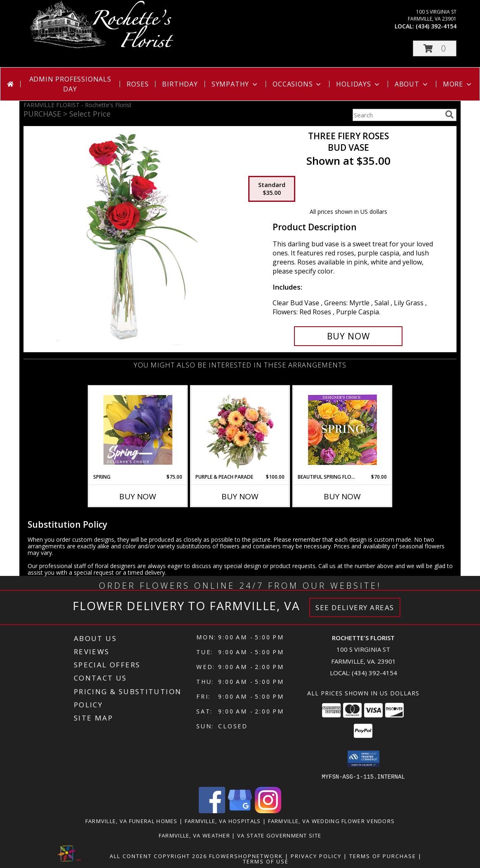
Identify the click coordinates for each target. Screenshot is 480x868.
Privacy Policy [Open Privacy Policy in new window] (316, 856)
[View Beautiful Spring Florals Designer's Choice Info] (342, 430)
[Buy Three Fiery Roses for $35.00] (348, 336)
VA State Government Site (279, 835)
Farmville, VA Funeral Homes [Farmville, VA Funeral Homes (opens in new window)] (132, 821)
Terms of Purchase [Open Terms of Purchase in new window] (383, 856)
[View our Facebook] (212, 811)
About (412, 84)
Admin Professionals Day (70, 84)
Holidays (358, 84)
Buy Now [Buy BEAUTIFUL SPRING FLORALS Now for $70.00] (342, 496)
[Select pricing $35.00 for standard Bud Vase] (272, 189)
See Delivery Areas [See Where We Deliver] (355, 607)
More (458, 84)
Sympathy (235, 84)
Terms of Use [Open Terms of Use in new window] (266, 861)
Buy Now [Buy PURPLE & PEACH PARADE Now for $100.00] (240, 496)
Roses (138, 84)
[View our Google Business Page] (240, 811)
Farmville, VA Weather (194, 835)
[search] (449, 115)
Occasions (298, 84)
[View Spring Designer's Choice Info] (138, 430)
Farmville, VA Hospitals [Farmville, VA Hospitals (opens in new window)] (223, 821)
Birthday (180, 84)
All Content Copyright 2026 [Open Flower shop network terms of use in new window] (158, 856)
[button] (435, 48)
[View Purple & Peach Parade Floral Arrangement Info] (240, 430)
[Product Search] (397, 115)
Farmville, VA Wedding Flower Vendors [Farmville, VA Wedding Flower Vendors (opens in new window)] (332, 821)
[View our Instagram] (268, 811)
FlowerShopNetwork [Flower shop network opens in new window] (246, 856)
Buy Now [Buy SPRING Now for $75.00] (138, 496)
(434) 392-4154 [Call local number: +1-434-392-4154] (436, 26)
